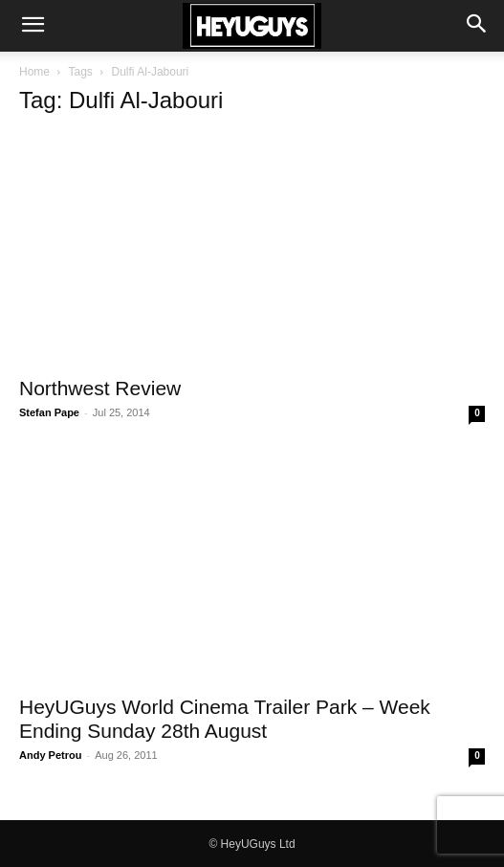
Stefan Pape (49, 412)
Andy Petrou (50, 755)
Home (34, 72)
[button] (33, 26)
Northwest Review (100, 388)
